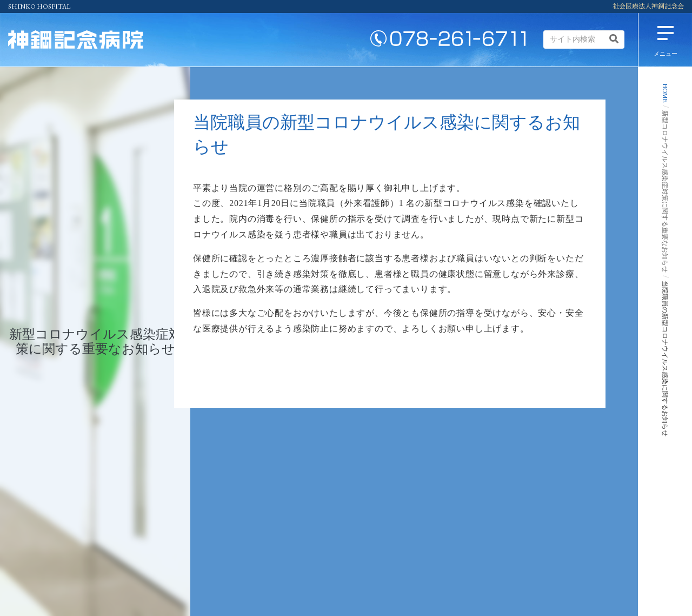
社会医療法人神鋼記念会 (648, 6)
